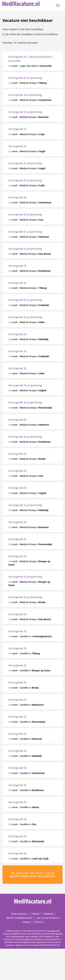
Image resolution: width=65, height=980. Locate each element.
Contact (38, 922)
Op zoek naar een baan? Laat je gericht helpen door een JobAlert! (33, 875)
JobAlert (35, 914)
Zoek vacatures (19, 914)
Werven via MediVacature (19, 918)
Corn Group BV (32, 945)
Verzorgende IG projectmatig (25, 78)
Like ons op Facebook (47, 918)
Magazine (49, 914)
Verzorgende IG (17, 129)
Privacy (26, 922)
